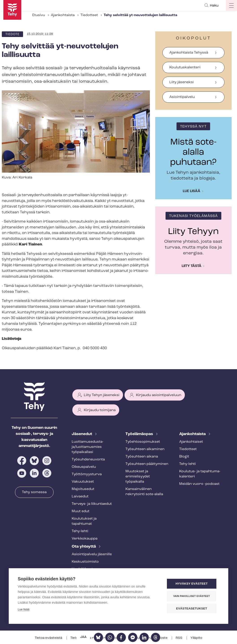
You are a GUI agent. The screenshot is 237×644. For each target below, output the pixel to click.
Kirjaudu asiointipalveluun (159, 395)
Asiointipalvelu (182, 97)
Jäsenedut (82, 434)
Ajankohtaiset (191, 442)
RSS (179, 638)
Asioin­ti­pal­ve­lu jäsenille (92, 554)
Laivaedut (80, 497)
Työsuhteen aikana (142, 457)
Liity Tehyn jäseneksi (102, 395)
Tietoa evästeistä (49, 638)
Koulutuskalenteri (185, 67)
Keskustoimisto (85, 562)
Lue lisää (192, 191)
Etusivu (39, 15)
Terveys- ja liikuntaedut (92, 504)
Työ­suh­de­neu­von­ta (88, 460)
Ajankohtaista (63, 15)
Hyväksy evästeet (192, 584)
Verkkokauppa (85, 539)
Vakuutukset (83, 482)
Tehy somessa (34, 492)
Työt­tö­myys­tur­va (87, 474)
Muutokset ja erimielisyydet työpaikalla (138, 477)
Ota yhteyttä (84, 547)
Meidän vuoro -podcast (199, 484)
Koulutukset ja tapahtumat (84, 521)
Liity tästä (192, 266)
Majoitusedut (83, 489)
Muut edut (81, 511)
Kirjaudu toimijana (100, 410)
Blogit (184, 457)
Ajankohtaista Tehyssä (189, 53)
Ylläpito (196, 638)
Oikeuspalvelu (84, 467)
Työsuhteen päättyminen (147, 464)
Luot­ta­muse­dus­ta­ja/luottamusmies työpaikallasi (88, 447)
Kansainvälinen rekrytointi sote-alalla (144, 492)
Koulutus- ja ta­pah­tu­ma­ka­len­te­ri (200, 474)
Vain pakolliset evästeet (192, 596)
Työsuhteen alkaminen (145, 449)
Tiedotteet (89, 15)
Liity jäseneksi (182, 82)
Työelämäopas (140, 434)
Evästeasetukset (192, 608)
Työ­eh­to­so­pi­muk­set (143, 442)
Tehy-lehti (80, 531)
